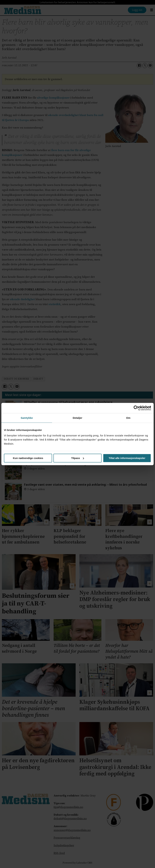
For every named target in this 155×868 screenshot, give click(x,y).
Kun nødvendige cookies (28, 458)
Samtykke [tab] (27, 418)
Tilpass (78, 458)
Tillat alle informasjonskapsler (127, 458)
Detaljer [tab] (77, 418)
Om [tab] (128, 418)
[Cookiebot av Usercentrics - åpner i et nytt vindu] (136, 408)
